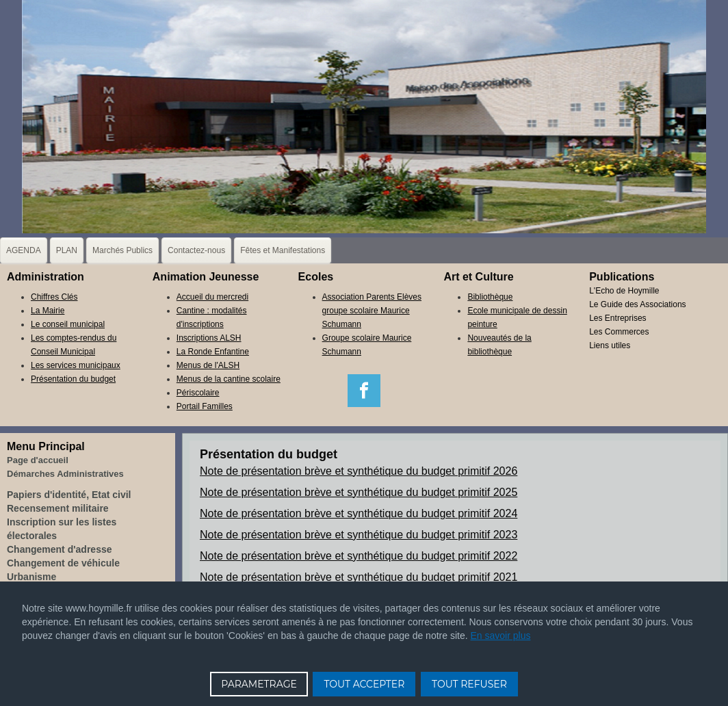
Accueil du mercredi (212, 297)
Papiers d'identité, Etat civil (69, 495)
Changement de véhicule (63, 563)
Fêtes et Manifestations (283, 250)
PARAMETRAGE (259, 684)
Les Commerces (619, 332)
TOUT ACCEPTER (364, 684)
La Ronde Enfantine (213, 352)
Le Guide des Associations (637, 304)
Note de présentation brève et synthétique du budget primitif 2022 (359, 556)
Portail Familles (205, 406)
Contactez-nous (196, 250)
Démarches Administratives (65, 474)
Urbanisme (31, 577)
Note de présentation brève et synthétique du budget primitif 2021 (359, 577)
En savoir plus (501, 636)
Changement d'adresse (60, 549)
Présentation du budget (73, 379)
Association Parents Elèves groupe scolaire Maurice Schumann (372, 311)
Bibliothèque (490, 297)
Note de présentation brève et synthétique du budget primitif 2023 (359, 535)
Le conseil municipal (68, 324)
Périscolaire (198, 393)
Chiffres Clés (54, 297)
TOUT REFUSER (469, 684)
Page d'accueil (38, 460)
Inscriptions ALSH (209, 338)
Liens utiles (610, 345)
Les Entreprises (617, 318)
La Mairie (48, 311)
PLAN (67, 250)
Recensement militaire (58, 508)
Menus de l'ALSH (208, 365)
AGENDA (24, 250)
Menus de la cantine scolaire (229, 379)
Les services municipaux (76, 365)
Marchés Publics (122, 250)
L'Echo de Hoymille (624, 291)
